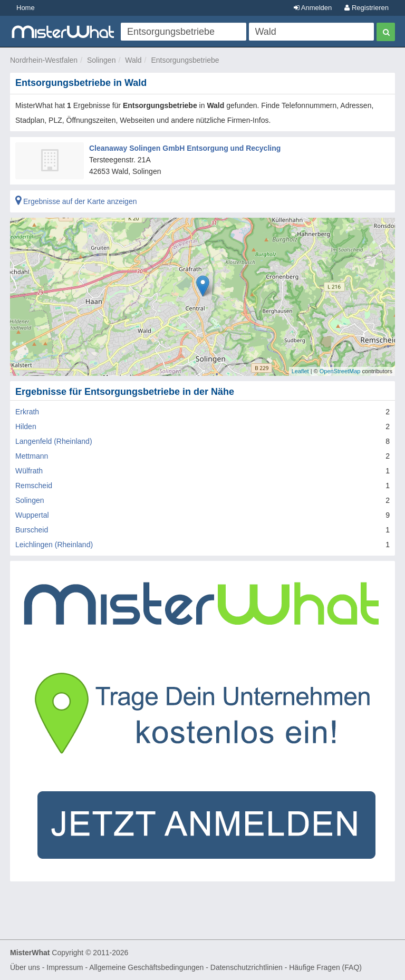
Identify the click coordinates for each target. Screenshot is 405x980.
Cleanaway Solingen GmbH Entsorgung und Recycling (185, 148)
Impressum (65, 967)
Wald (133, 60)
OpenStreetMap (340, 371)
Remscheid (34, 486)
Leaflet (300, 371)
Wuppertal (32, 515)
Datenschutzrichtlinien (247, 967)
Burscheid (32, 530)
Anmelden (313, 8)
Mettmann (32, 456)
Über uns (25, 967)
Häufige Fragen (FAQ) (325, 967)
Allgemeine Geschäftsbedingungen (146, 967)
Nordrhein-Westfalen (44, 60)
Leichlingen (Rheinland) (54, 545)
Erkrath (27, 412)
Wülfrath (29, 471)
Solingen (102, 60)
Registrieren (367, 8)
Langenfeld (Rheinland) (54, 441)
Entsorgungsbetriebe (185, 60)
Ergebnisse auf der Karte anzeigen (76, 201)
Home (26, 8)
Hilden (26, 426)
